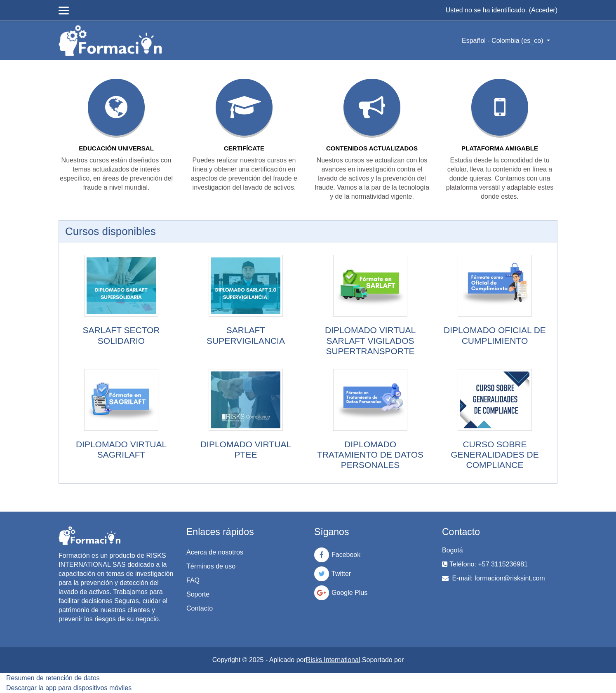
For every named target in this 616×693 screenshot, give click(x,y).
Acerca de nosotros (215, 552)
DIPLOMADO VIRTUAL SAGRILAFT (121, 449)
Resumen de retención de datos (53, 678)
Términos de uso (211, 566)
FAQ (193, 580)
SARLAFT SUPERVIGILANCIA (246, 335)
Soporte (198, 594)
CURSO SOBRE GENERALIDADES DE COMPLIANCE (495, 455)
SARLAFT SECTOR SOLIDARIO (121, 335)
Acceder (543, 10)
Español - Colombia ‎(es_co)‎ (503, 41)
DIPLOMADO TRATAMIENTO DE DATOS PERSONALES (370, 455)
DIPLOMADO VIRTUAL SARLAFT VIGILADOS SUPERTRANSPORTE (370, 340)
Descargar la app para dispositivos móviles (69, 688)
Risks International (333, 660)
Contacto (200, 608)
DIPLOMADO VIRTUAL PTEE (246, 449)
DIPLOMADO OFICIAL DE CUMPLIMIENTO (495, 335)
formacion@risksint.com (510, 578)
